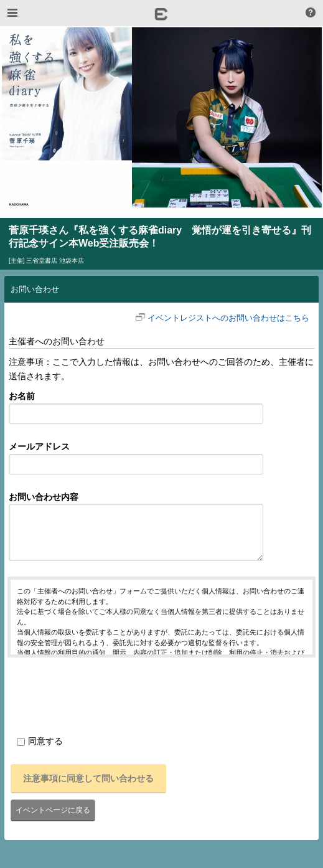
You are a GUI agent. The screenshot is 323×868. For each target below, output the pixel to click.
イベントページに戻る (53, 810)
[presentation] (102, 694)
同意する (40, 741)
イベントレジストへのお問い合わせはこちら (228, 318)
